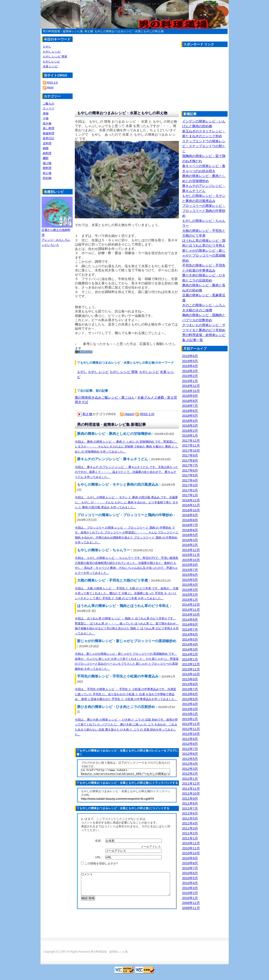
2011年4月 (190, 823)
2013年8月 (190, 684)
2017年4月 (190, 480)
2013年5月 (190, 699)
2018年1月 (190, 435)
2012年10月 (191, 734)
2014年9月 (190, 619)
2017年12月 (191, 441)
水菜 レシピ (50, 66)
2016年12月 (191, 500)
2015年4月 (190, 585)
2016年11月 (191, 505)
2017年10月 (191, 450)
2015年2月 (190, 595)
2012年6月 (190, 754)
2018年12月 (191, 386)
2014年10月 (191, 614)
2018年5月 (190, 416)
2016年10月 (191, 510)
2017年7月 (190, 465)
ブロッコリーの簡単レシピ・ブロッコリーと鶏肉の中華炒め (204, 211)
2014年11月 (191, 610)
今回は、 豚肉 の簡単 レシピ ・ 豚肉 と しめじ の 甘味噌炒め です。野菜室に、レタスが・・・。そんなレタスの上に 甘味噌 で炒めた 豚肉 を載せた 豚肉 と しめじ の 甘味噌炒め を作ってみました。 (127, 447)
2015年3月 (190, 590)
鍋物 (46, 148)
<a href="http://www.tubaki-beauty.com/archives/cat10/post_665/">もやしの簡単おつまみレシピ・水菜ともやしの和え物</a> (126, 773)
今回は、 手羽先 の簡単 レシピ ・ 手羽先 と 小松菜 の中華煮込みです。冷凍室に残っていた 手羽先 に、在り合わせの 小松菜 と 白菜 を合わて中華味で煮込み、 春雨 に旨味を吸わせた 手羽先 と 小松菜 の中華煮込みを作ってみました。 (126, 694)
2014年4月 (190, 644)
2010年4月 (190, 883)
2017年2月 (190, 490)
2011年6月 (190, 813)
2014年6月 (190, 634)
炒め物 (47, 178)
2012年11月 (191, 729)
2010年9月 (190, 858)
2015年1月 (190, 600)
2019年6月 (190, 356)
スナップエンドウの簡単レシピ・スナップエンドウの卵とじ (204, 146)
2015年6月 (190, 575)
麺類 (46, 158)
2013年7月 (190, 689)
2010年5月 (190, 878)
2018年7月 (190, 406)
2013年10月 (191, 674)
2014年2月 (190, 654)
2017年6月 (190, 470)
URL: (99, 859)
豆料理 (47, 143)
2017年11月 (191, 445)
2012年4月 (190, 764)
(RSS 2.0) (147, 414)
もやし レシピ (98, 372)
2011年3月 (190, 828)
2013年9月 (190, 679)
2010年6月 (190, 873)
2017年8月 (190, 460)
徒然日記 (48, 138)
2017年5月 (190, 475)
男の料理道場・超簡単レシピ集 (63, 31)
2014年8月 (190, 624)
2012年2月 (190, 774)
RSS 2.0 (52, 83)
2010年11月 (191, 848)
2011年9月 (190, 798)
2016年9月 (190, 515)
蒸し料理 (48, 128)
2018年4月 (190, 421)
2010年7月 (190, 868)
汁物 (46, 118)
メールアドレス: (151, 848)
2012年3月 (190, 769)
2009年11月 (191, 908)
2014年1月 (190, 659)
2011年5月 (190, 818)
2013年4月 (190, 704)
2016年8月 (190, 520)
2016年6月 (190, 530)
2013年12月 (191, 664)
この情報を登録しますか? (100, 865)
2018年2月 (190, 431)
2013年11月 (191, 669)
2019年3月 (190, 371)
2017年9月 (190, 455)
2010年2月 (190, 893)
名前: (99, 842)
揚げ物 (47, 163)
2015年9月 (190, 565)
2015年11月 (191, 555)
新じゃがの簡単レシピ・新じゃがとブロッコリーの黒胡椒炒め (204, 255)
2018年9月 (190, 396)
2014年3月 (190, 649)
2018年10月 (191, 391)
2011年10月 (191, 793)
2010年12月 (191, 843)
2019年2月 (190, 376)
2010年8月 (190, 863)
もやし (82, 372)
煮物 (46, 113)
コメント (126, 888)
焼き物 (47, 123)
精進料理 (48, 133)
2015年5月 (190, 580)
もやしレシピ (149, 372)
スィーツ (48, 108)
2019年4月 (190, 366)
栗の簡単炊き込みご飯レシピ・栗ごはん (105, 397)
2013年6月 (190, 694)
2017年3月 (190, 485)
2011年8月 (190, 803)
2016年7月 (190, 525)
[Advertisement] (218, 80)
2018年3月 (190, 425)
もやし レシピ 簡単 (124, 372)
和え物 (89, 31)
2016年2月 (190, 545)
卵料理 (47, 168)
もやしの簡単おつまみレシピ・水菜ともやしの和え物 (129, 31)
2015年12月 (191, 550)
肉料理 (47, 153)
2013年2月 (190, 714)
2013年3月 (190, 709)
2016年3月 (190, 540)
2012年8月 (190, 744)
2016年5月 (190, 535)
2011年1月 (190, 838)
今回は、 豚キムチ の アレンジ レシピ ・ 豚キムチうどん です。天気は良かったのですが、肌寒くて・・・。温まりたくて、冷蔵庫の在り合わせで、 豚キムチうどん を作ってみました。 (127, 472)
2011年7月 (190, 808)
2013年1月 (190, 719)
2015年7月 (190, 570)
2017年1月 (190, 495)
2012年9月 (190, 739)
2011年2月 (190, 833)
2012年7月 (190, 749)
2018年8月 (190, 401)
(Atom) (129, 414)
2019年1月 (190, 381)
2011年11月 (191, 789)
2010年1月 (190, 898)
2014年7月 (190, 629)
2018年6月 (190, 411)
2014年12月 (191, 604)
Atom (50, 87)
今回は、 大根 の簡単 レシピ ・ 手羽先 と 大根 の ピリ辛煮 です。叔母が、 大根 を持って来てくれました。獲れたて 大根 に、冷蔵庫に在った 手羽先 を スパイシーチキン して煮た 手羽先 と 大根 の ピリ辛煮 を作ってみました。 (127, 593)
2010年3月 (190, 888)
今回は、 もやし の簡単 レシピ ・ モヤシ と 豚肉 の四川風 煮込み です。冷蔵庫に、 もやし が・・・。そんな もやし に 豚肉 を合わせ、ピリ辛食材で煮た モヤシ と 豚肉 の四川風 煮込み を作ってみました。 (127, 502)
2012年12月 (191, 724)
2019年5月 (190, 361)
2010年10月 (191, 853)
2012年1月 (190, 779)
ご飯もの (48, 104)
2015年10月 (191, 560)
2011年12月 (191, 783)
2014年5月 (190, 639)
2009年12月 (191, 903)
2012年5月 (190, 759)
